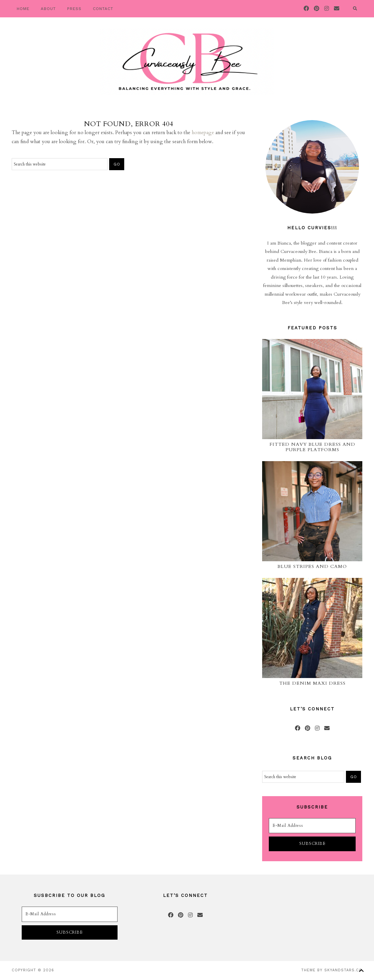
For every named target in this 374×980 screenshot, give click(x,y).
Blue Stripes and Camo (312, 566)
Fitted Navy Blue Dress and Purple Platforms (312, 447)
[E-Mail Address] (312, 826)
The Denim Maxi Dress (312, 683)
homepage (203, 132)
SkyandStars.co (343, 970)
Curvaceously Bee (187, 62)
